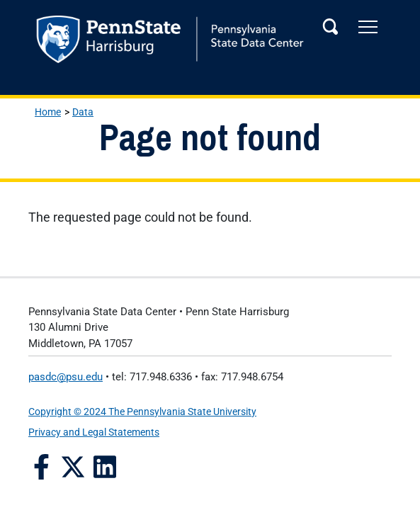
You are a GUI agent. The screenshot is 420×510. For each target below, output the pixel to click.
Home (48, 112)
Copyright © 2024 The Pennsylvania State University (142, 412)
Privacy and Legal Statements (94, 432)
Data (83, 112)
